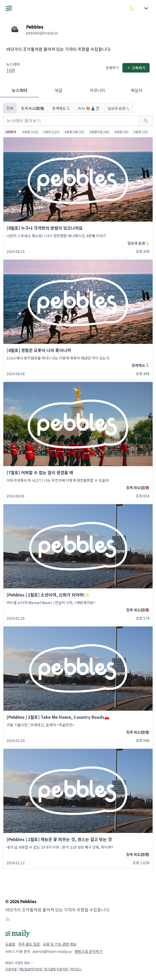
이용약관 (11, 969)
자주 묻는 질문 (29, 944)
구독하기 (136, 68)
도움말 (10, 944)
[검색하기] (146, 121)
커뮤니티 (97, 90)
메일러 (137, 90)
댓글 (58, 90)
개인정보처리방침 (30, 969)
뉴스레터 (19, 90)
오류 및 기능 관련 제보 (60, 944)
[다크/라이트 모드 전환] (132, 8)
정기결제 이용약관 (56, 969)
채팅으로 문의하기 (89, 951)
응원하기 (112, 68)
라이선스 (76, 969)
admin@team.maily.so (52, 951)
